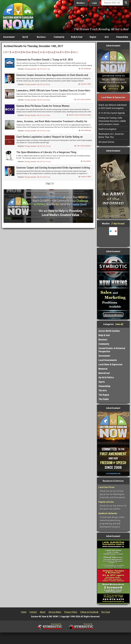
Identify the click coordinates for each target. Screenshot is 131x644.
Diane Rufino (87, 161)
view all (119, 324)
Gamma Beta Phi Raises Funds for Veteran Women (43, 106)
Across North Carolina (109, 331)
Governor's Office (86, 84)
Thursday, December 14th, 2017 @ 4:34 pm (37, 100)
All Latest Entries (106, 142)
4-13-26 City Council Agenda (112, 113)
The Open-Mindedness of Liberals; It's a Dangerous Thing (46, 152)
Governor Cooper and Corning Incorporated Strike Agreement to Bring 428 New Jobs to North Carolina (53, 169)
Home (24, 612)
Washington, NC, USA (113, 237)
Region (93, 37)
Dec (74, 52)
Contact (33, 612)
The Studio (104, 399)
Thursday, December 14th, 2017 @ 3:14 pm (37, 131)
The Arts (103, 390)
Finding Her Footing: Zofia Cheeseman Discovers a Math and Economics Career (112, 121)
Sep (57, 52)
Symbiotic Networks (108, 513)
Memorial (103, 369)
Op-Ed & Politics (106, 377)
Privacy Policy (71, 612)
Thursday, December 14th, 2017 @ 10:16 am (38, 146)
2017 (7, 52)
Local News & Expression (110, 364)
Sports (102, 382)
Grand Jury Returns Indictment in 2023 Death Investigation (113, 107)
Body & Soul (77, 37)
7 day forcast (118, 224)
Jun (41, 52)
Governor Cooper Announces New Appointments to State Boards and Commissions (52, 76)
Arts (107, 37)
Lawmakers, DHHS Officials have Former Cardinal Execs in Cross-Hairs (53, 90)
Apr (30, 52)
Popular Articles (106, 502)
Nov (69, 52)
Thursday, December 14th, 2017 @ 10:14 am (38, 162)
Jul (46, 52)
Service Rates (55, 612)
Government (9, 37)
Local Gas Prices (107, 487)
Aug (52, 52)
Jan (13, 52)
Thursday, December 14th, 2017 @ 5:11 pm (37, 69)
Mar (24, 52)
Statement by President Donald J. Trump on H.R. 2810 (45, 60)
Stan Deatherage (86, 69)
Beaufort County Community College (80, 115)
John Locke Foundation (84, 100)
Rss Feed (106, 612)
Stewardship (122, 37)
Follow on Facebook (89, 612)
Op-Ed (25, 37)
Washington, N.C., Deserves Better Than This (111, 135)
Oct (63, 52)
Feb (19, 52)
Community (59, 37)
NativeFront (104, 373)
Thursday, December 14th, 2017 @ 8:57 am (37, 177)
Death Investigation (107, 129)
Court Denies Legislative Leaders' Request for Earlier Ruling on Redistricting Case (50, 138)
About (43, 612)
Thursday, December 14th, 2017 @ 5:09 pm (37, 84)
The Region (104, 395)
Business (41, 37)
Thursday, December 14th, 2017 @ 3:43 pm (37, 115)
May (35, 52)
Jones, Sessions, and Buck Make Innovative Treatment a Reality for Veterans (52, 123)
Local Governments (108, 360)
